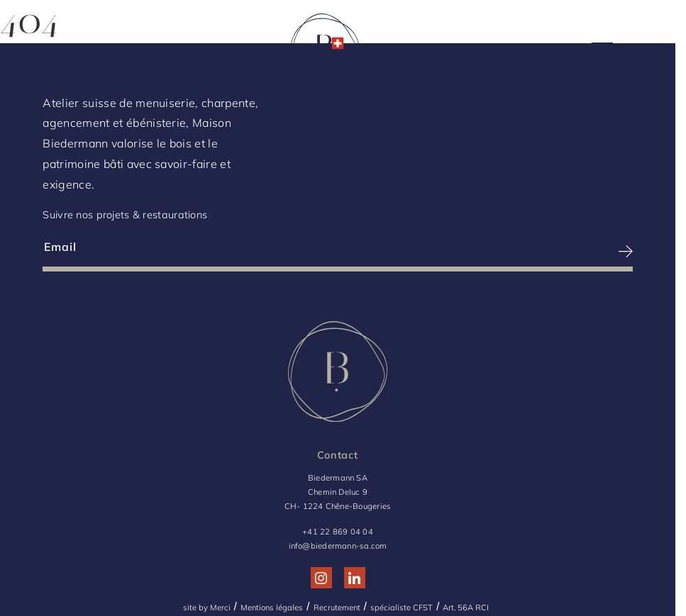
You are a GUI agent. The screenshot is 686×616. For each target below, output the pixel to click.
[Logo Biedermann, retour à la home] (325, 51)
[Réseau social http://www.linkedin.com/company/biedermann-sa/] (354, 578)
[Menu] (35, 51)
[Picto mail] (602, 51)
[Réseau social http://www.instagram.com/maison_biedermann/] (321, 578)
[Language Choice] (651, 49)
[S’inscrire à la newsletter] (486, 251)
